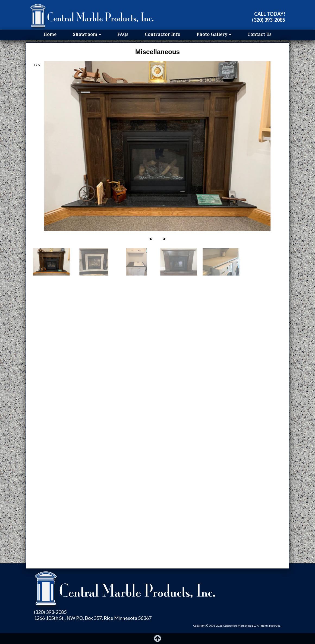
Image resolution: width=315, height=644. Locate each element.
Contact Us (259, 34)
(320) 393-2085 (269, 20)
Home (50, 34)
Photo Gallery (214, 34)
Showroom (87, 34)
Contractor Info (163, 34)
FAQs (123, 34)
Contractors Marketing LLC (240, 626)
